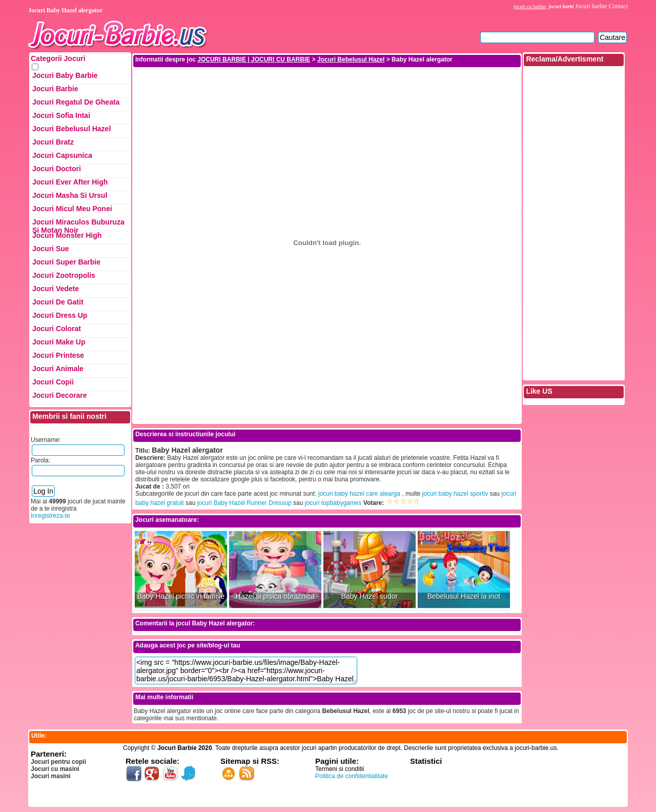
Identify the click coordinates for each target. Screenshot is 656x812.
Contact (618, 6)
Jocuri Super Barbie (66, 262)
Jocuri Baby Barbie (65, 75)
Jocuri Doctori (57, 169)
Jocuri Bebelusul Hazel (71, 129)
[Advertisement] (327, 91)
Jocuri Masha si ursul (70, 195)
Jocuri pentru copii (58, 762)
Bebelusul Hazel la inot (464, 596)
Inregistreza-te (50, 516)
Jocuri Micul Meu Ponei (72, 209)
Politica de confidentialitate (352, 776)
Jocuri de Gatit (58, 302)
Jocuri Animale (58, 369)
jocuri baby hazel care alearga (359, 494)
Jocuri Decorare (60, 395)
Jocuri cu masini (55, 769)
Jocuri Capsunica (62, 155)
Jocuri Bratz (53, 142)
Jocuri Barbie (55, 89)
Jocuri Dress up (60, 315)
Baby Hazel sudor (370, 596)
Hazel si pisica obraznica (275, 596)
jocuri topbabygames (333, 503)
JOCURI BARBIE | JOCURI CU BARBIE (254, 59)
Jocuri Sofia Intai (61, 115)
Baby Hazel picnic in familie (181, 596)
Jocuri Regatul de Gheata (76, 102)
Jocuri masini (50, 776)
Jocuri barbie (591, 6)
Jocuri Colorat (57, 329)
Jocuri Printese (58, 355)
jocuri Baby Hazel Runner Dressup (244, 503)
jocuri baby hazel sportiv (455, 494)
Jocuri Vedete (56, 289)
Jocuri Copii (53, 382)
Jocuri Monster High (67, 235)
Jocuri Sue (51, 249)
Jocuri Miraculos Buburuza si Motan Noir (78, 225)
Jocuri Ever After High (70, 182)
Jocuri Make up (59, 342)
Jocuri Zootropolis (64, 275)
